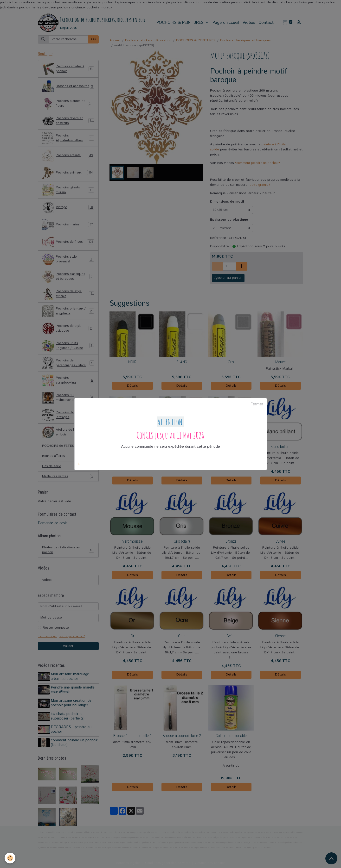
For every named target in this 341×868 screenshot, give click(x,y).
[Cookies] (10, 858)
